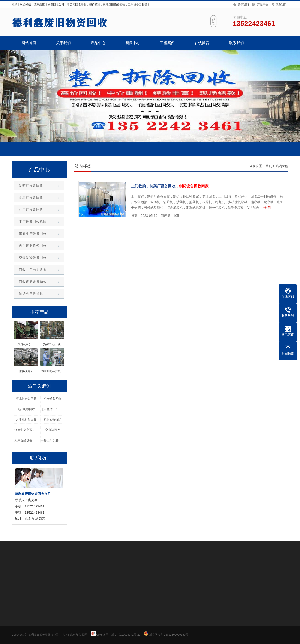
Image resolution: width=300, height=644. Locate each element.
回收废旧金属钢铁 (33, 282)
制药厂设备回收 (31, 186)
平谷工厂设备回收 (52, 440)
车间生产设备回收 (33, 234)
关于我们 (243, 4)
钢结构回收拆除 (31, 294)
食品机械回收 (26, 409)
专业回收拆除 (52, 420)
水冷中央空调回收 (26, 430)
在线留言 (202, 43)
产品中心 (263, 4)
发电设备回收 (52, 399)
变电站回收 (52, 430)
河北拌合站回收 (26, 399)
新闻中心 (133, 43)
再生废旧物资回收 (33, 246)
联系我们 (281, 4)
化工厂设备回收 (31, 210)
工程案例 (167, 43)
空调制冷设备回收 (33, 258)
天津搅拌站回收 (26, 420)
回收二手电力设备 (33, 270)
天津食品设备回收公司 (26, 440)
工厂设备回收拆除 (33, 222)
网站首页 (29, 43)
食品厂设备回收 (31, 198)
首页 (269, 166)
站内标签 (282, 166)
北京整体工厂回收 (52, 409)
